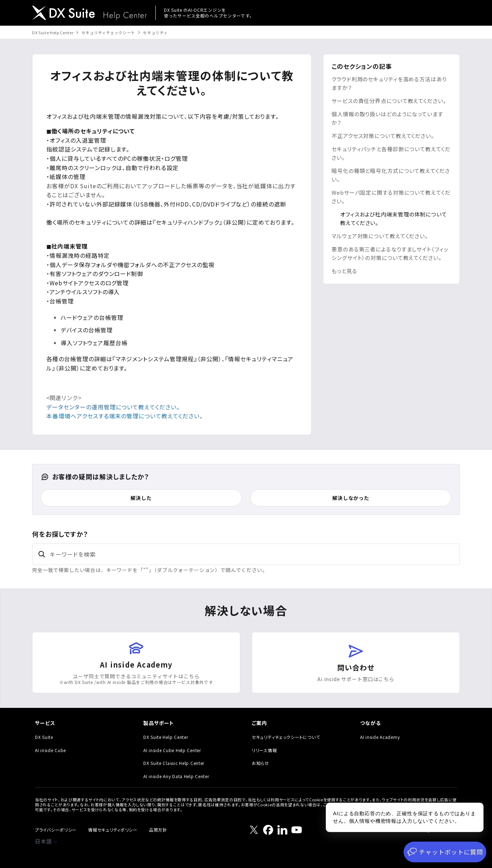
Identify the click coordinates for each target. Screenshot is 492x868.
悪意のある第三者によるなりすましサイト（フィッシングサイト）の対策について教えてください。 (390, 253)
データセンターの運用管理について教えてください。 (113, 407)
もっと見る (344, 271)
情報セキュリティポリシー (113, 830)
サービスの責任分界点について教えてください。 (389, 101)
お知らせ (260, 763)
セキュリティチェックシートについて (286, 737)
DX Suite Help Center (53, 32)
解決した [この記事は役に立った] (141, 498)
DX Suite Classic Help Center (174, 763)
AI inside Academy (380, 737)
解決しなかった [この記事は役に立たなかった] (351, 498)
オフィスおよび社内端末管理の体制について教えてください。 (394, 218)
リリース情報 (264, 750)
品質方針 (158, 830)
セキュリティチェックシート (109, 32)
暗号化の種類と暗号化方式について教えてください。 (391, 175)
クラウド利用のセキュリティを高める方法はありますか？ (389, 83)
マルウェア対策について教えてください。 (380, 236)
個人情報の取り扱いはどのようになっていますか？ (387, 118)
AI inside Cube (50, 750)
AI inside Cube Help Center (172, 750)
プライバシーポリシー (56, 830)
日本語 (46, 841)
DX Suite (44, 737)
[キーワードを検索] (246, 554)
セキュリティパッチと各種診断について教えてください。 (391, 153)
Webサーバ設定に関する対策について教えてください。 (391, 197)
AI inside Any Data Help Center (176, 776)
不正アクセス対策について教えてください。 (383, 136)
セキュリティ (155, 32)
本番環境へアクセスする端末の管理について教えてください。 (125, 416)
